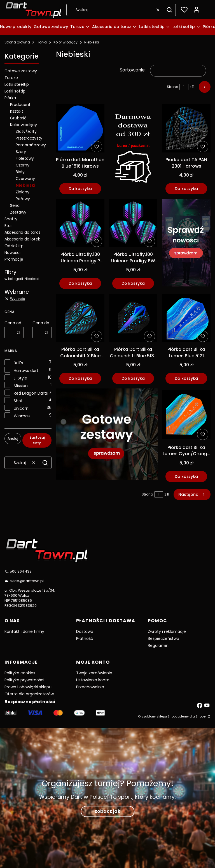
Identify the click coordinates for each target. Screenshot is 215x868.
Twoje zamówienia (94, 673)
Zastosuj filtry (37, 440)
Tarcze (11, 78)
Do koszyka (80, 189)
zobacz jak (107, 812)
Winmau (22, 416)
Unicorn (21, 408)
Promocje (14, 259)
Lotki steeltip (17, 84)
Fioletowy (25, 158)
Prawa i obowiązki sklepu (28, 687)
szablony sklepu (154, 716)
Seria (15, 205)
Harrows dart (26, 371)
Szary (21, 152)
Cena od (13, 323)
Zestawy (18, 212)
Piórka (42, 42)
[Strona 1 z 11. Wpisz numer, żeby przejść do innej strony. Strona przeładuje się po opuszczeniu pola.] (184, 87)
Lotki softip (15, 91)
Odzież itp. (14, 246)
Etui (8, 226)
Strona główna (17, 42)
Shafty (11, 219)
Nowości (12, 253)
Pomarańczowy (31, 145)
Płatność (85, 638)
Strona (173, 87)
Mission (21, 386)
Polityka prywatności (24, 680)
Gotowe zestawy (21, 71)
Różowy (23, 199)
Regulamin (158, 645)
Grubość (18, 118)
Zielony (23, 192)
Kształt (17, 111)
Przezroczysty (29, 138)
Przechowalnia (90, 687)
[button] (169, 10)
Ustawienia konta (93, 680)
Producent (20, 105)
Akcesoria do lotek (22, 239)
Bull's (18, 363)
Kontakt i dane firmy (24, 631)
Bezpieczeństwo (163, 638)
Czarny (23, 165)
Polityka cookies (20, 673)
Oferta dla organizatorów (29, 694)
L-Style (20, 378)
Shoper (201, 716)
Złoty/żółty (26, 131)
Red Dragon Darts (31, 393)
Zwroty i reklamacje (167, 631)
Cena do (41, 323)
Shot (18, 401)
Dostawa (85, 631)
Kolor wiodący (66, 42)
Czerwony (25, 179)
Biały (20, 172)
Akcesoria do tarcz (23, 232)
